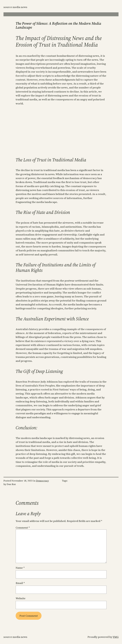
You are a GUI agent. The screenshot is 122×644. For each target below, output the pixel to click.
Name (20, 568)
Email (20, 583)
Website (21, 598)
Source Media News (15, 7)
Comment (23, 528)
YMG (116, 637)
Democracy (42, 481)
